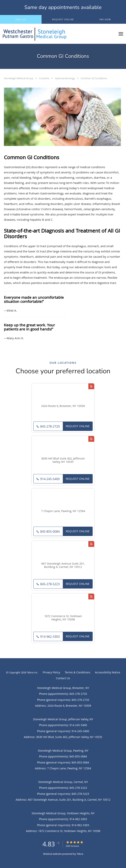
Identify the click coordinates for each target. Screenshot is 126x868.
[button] (63, 19)
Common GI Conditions (94, 78)
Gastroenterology (65, 78)
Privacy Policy (51, 672)
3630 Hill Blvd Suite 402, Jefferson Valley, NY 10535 (63, 460)
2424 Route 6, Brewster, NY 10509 (63, 406)
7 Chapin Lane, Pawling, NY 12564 (63, 511)
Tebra (80, 854)
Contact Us (63, 678)
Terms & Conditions (78, 672)
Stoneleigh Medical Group (19, 78)
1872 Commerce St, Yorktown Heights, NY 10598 (63, 618)
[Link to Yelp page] (91, 386)
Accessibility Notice (108, 672)
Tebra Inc (32, 672)
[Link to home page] (58, 34)
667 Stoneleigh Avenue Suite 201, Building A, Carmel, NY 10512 (63, 565)
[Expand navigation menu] (121, 34)
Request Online (78, 426)
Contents (44, 78)
